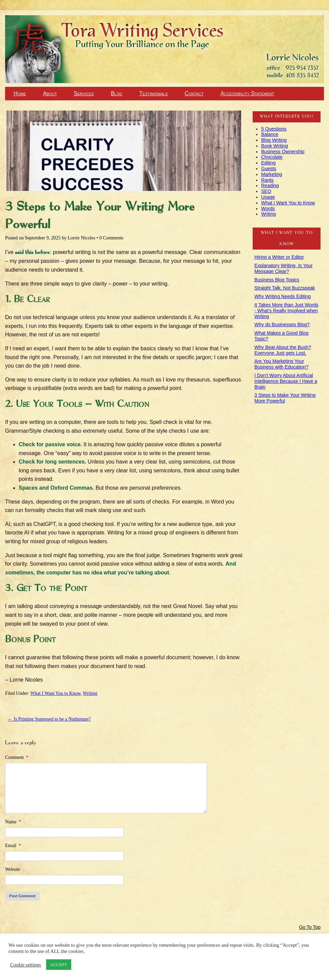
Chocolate (272, 157)
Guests (269, 169)
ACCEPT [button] (59, 965)
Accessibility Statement (247, 93)
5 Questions (274, 129)
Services (84, 93)
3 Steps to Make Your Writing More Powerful (285, 398)
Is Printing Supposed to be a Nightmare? (49, 719)
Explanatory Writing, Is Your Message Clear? (284, 268)
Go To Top (310, 927)
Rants (267, 180)
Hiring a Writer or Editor (279, 257)
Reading (270, 185)
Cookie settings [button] (26, 965)
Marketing (272, 174)
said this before (32, 252)
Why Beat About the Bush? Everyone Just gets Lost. (283, 350)
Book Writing (275, 146)
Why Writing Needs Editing (283, 296)
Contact (194, 93)
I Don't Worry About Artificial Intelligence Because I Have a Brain (286, 381)
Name (13, 822)
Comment (17, 757)
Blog (117, 93)
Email (13, 846)
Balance (270, 134)
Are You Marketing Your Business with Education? (282, 364)
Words (268, 209)
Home (20, 93)
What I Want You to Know (55, 693)
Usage (268, 197)
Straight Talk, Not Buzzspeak (285, 288)
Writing (90, 693)
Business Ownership (283, 152)
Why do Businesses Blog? (282, 325)
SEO (266, 191)
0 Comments (111, 238)
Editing (268, 163)
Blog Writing (274, 140)
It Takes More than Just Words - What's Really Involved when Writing (286, 311)
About (50, 93)
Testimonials (154, 93)
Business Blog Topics (277, 280)
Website (13, 869)
